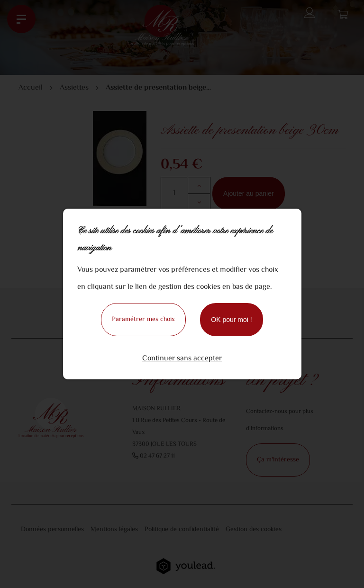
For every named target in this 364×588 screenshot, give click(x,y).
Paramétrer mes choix (143, 320)
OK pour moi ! (231, 320)
